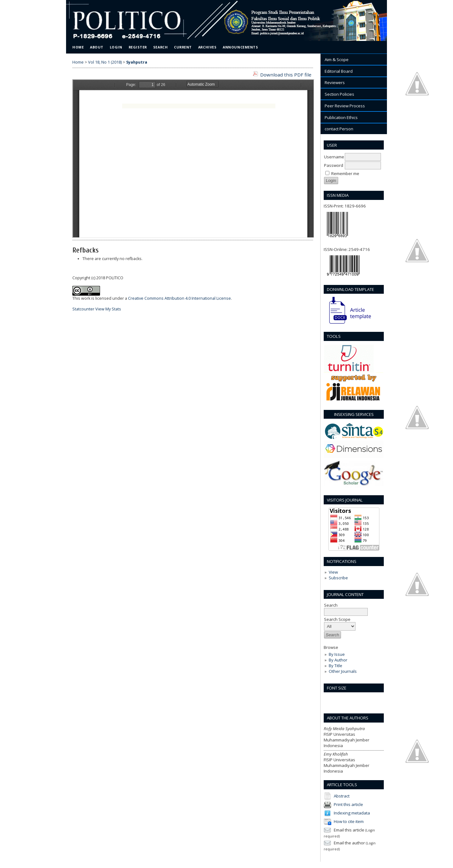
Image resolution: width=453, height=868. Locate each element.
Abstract (342, 796)
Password (334, 165)
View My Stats (108, 309)
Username (334, 157)
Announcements (240, 47)
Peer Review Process (345, 106)
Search (160, 47)
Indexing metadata (352, 813)
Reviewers (335, 82)
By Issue (337, 654)
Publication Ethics (341, 117)
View (333, 572)
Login (116, 47)
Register (138, 47)
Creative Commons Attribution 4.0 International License (179, 298)
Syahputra (137, 62)
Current (183, 47)
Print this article (348, 804)
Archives (207, 47)
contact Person (339, 129)
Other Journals (343, 671)
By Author (338, 660)
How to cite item (349, 821)
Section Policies (339, 94)
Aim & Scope (337, 60)
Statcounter (83, 309)
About (97, 47)
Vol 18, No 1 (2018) (105, 62)
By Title (336, 666)
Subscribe (338, 578)
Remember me (345, 173)
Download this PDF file (286, 75)
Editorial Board (339, 71)
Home (78, 47)
